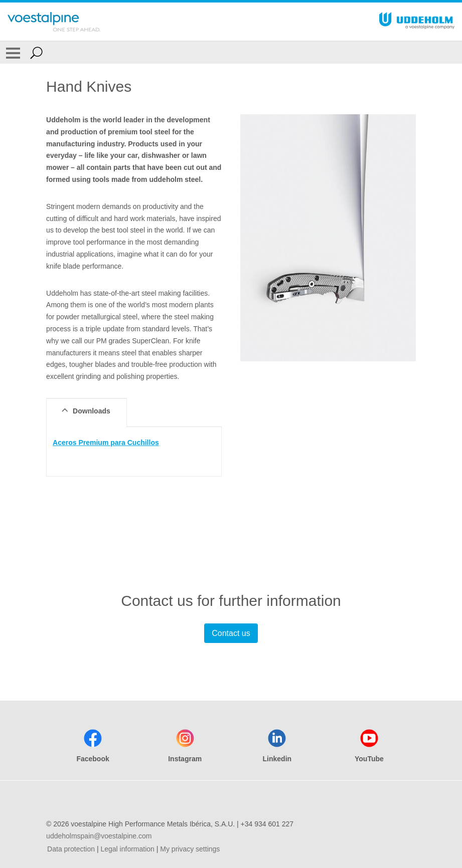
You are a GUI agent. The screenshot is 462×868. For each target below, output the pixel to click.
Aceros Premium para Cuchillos (106, 443)
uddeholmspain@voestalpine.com (99, 836)
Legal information (127, 849)
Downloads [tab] (85, 410)
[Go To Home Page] (54, 22)
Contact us (231, 633)
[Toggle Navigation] (13, 53)
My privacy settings (190, 849)
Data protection (71, 849)
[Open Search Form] (36, 53)
